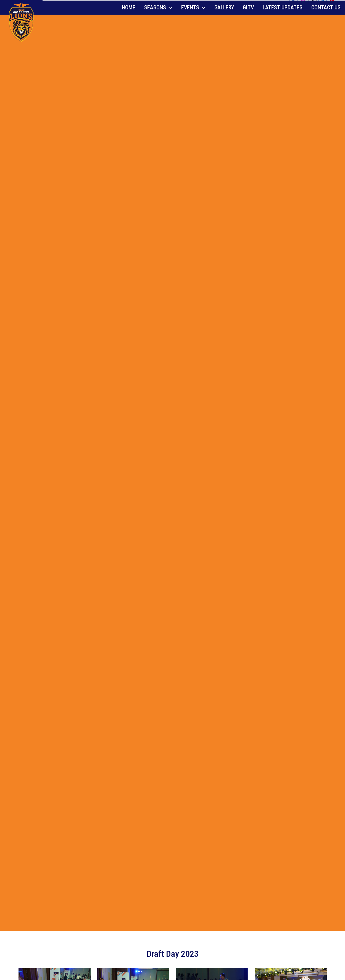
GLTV (248, 18)
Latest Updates (283, 18)
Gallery (224, 18)
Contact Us (326, 18)
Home (129, 18)
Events (193, 18)
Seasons (158, 18)
